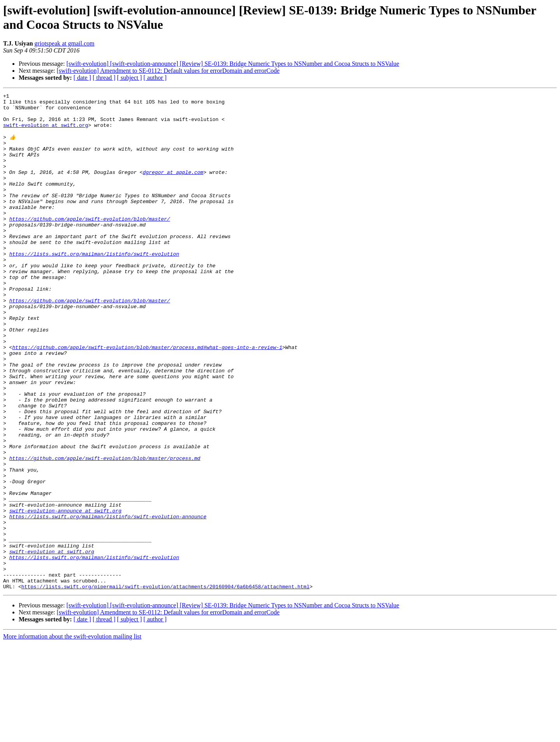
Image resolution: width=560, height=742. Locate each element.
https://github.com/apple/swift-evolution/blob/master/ (90, 244)
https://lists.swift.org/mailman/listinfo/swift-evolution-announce (108, 601)
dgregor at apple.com (173, 188)
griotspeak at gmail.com (65, 43)
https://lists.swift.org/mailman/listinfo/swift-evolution (94, 286)
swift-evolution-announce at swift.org (66, 594)
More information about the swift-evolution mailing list (72, 735)
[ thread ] (104, 78)
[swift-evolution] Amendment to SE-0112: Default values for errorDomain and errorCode (168, 71)
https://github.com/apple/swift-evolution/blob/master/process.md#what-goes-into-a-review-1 (147, 398)
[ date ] (82, 78)
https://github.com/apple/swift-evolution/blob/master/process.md (105, 531)
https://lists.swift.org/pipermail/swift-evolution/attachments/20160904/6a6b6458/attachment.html (165, 685)
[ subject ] (129, 78)
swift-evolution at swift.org (45, 132)
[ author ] (155, 78)
